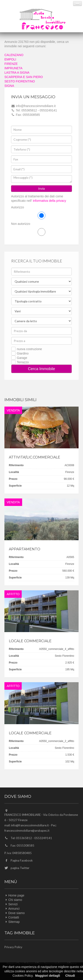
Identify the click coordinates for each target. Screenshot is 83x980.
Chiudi (70, 976)
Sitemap (14, 922)
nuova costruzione (29, 349)
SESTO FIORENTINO (20, 81)
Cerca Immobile (41, 369)
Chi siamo (15, 900)
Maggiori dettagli (48, 976)
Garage (22, 358)
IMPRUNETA (13, 68)
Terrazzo (23, 362)
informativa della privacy (49, 201)
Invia (42, 189)
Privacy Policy (13, 947)
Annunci (14, 909)
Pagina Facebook (22, 860)
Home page (16, 895)
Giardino (23, 353)
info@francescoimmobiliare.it (30, 825)
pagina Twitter (20, 868)
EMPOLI (10, 59)
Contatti (14, 917)
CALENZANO (14, 55)
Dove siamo (17, 913)
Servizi (13, 904)
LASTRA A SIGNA (17, 73)
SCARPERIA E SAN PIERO (24, 77)
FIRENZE (11, 64)
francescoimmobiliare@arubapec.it (27, 831)
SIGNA (9, 86)
